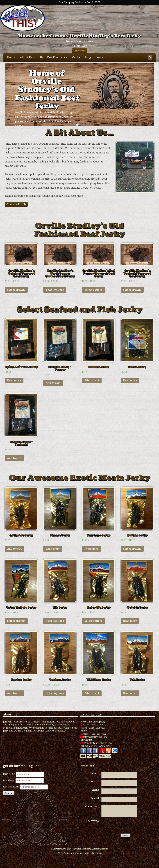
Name (95, 773)
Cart (75, 57)
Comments (92, 806)
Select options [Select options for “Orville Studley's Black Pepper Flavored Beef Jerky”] (55, 290)
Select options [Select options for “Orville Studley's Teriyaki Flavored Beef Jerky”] (132, 290)
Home (11, 57)
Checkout (80, 51)
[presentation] (125, 826)
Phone (95, 790)
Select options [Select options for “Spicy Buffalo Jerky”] (16, 621)
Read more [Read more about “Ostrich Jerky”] (130, 621)
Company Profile (16, 204)
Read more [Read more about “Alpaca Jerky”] (53, 549)
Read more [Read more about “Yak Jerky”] (130, 693)
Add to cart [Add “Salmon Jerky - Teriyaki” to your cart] (14, 458)
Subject (95, 798)
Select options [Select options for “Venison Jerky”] (55, 693)
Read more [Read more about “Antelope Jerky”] (91, 549)
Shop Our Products (52, 57)
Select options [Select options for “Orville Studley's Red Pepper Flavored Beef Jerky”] (93, 290)
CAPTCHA (93, 821)
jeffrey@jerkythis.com (94, 737)
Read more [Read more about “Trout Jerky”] (130, 380)
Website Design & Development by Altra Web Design (80, 853)
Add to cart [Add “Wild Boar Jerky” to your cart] (92, 693)
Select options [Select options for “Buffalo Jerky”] (132, 549)
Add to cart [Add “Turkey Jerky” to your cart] (14, 693)
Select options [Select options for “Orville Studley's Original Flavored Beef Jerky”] (16, 290)
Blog (88, 57)
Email (95, 782)
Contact (101, 57)
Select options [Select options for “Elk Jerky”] (55, 621)
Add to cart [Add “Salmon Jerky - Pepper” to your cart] (53, 383)
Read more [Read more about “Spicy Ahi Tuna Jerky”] (14, 380)
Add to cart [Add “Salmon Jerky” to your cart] (92, 380)
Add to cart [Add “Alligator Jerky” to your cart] (14, 549)
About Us (26, 57)
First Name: (9, 774)
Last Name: (9, 780)
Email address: (11, 787)
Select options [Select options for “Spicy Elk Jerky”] (93, 621)
